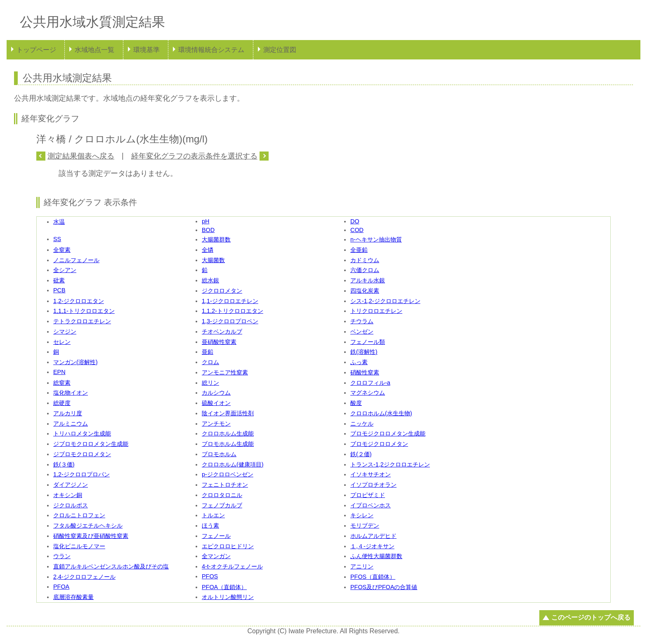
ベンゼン (362, 331)
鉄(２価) (361, 454)
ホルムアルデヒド (373, 536)
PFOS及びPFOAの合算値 (384, 587)
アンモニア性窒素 (225, 372)
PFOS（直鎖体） (373, 577)
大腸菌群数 (216, 239)
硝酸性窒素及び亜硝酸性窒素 (91, 536)
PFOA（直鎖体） (224, 587)
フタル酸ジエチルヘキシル (88, 526)
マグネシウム (368, 393)
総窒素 (62, 383)
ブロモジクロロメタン (379, 444)
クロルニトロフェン (79, 515)
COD (357, 230)
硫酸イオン (216, 403)
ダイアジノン (71, 485)
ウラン (62, 556)
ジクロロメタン (222, 291)
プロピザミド (368, 495)
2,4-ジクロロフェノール (84, 577)
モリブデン (365, 526)
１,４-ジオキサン (372, 546)
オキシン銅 (68, 495)
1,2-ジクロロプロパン (81, 474)
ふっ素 (359, 362)
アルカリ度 (68, 413)
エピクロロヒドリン (228, 546)
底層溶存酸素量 (73, 597)
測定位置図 (280, 50)
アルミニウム (71, 424)
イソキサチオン (371, 474)
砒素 (59, 280)
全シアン (65, 270)
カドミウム (365, 260)
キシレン (362, 515)
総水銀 (210, 280)
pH (205, 221)
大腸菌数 (213, 260)
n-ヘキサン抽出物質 (376, 239)
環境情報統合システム (211, 50)
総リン (210, 383)
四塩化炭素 (365, 291)
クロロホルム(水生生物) (381, 413)
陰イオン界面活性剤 (228, 413)
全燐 (208, 250)
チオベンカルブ (222, 331)
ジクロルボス (71, 505)
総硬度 (62, 403)
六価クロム (365, 270)
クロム (210, 362)
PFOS (210, 576)
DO (355, 221)
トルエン (213, 515)
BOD (208, 230)
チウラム (362, 321)
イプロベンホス (371, 505)
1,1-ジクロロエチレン (230, 301)
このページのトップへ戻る (591, 617)
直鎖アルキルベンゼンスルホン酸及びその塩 (111, 566)
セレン (62, 342)
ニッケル (362, 424)
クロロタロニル (222, 495)
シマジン (65, 331)
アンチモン (216, 424)
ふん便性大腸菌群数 (376, 556)
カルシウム (216, 393)
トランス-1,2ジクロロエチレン (390, 464)
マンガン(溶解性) (76, 362)
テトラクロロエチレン (82, 321)
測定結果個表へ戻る (81, 156)
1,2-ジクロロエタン (79, 301)
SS (57, 239)
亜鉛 (208, 352)
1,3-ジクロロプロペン (230, 321)
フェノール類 (368, 342)
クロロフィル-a (370, 383)
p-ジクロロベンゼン (228, 474)
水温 (59, 222)
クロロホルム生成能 (228, 433)
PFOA (61, 587)
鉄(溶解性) (364, 352)
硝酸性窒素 (365, 372)
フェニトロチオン (225, 485)
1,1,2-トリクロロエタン (233, 311)
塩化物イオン (71, 393)
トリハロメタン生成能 (82, 433)
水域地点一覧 (94, 50)
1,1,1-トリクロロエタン (84, 311)
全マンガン (216, 556)
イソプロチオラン (373, 485)
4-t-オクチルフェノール (232, 566)
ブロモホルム (219, 454)
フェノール (216, 536)
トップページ (36, 50)
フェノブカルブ (222, 505)
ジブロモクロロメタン (82, 454)
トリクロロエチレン (376, 311)
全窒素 (62, 250)
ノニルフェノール (76, 260)
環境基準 (146, 50)
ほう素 (210, 526)
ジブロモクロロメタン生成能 (91, 444)
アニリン (362, 566)
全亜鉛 (359, 250)
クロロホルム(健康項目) (233, 464)
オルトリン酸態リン (228, 597)
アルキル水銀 (368, 280)
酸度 (356, 403)
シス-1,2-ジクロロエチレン (385, 301)
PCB (59, 290)
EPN (59, 372)
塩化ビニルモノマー (79, 546)
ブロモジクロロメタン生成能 (388, 433)
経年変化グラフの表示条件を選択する (194, 156)
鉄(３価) (64, 464)
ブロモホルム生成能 (228, 444)
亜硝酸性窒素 (219, 342)
